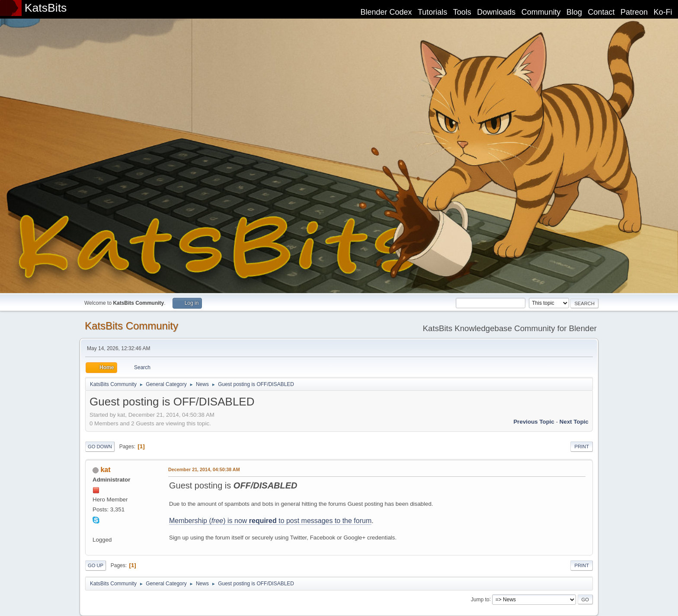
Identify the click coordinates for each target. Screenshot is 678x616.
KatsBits (46, 8)
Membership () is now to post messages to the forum (270, 521)
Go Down (100, 447)
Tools (462, 12)
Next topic (574, 422)
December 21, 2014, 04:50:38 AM (204, 469)
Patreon (634, 12)
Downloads (496, 12)
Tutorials (432, 12)
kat (105, 470)
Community (541, 12)
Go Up (96, 565)
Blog (574, 12)
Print (582, 447)
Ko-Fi (663, 12)
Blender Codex (386, 12)
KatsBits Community (131, 326)
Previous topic (534, 422)
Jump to (480, 599)
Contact (601, 12)
